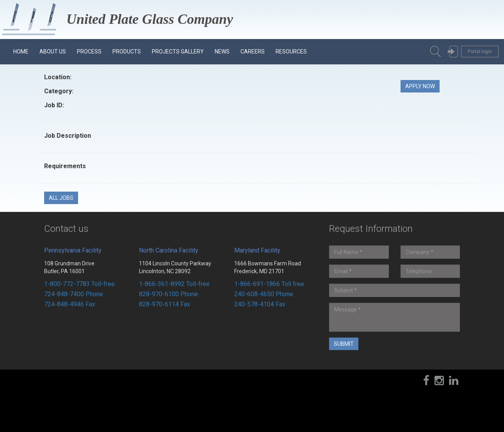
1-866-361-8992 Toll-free (174, 284)
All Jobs (61, 198)
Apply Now (420, 86)
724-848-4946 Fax (70, 304)
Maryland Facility (257, 250)
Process (89, 52)
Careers (253, 52)
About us (53, 52)
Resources (291, 52)
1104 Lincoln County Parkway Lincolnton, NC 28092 (175, 267)
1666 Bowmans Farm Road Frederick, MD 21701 (268, 267)
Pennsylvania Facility (73, 250)
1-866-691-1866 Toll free (269, 284)
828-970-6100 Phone (168, 294)
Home (21, 52)
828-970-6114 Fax (165, 304)
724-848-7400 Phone (74, 294)
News (222, 52)
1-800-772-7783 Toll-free (79, 284)
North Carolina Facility (169, 250)
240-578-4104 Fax (260, 304)
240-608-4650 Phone (264, 294)
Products (127, 52)
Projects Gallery (178, 52)
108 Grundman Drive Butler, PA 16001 (69, 267)
